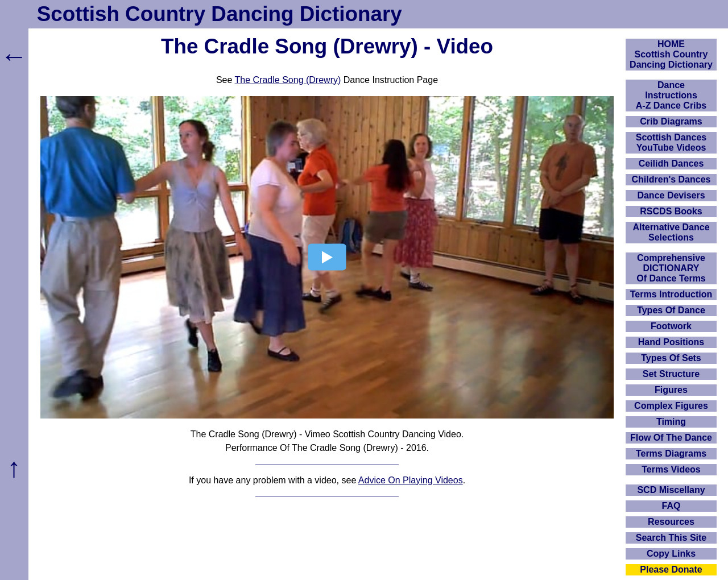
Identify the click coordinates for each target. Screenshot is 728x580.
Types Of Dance (671, 310)
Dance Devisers (671, 195)
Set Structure (671, 374)
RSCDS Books (671, 211)
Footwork (671, 326)
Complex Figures (671, 406)
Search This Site (671, 538)
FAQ (671, 506)
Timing (671, 422)
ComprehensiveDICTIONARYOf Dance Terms (671, 268)
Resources (671, 522)
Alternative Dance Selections (671, 232)
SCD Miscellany (671, 490)
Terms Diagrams (671, 453)
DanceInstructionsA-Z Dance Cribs (671, 95)
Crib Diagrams (671, 121)
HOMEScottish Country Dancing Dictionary (671, 54)
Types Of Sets (671, 358)
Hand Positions (671, 342)
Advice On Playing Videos (411, 480)
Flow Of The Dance (671, 438)
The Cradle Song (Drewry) (288, 80)
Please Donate (671, 569)
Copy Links (671, 554)
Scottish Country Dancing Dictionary (220, 14)
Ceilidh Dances (671, 163)
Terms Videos (671, 469)
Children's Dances (671, 179)
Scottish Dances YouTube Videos (671, 142)
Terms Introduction (671, 294)
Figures (671, 390)
